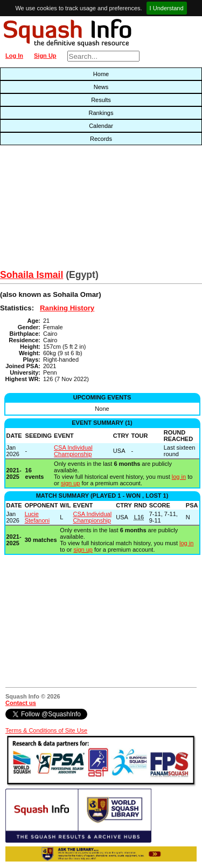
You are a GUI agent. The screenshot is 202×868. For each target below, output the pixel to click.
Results (101, 100)
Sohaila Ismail (32, 275)
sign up (70, 483)
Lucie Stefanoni (37, 517)
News (101, 87)
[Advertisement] (65, 210)
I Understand (167, 8)
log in (179, 477)
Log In (14, 56)
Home (101, 74)
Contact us (21, 703)
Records (101, 139)
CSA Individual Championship (73, 451)
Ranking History (67, 308)
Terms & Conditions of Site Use (46, 730)
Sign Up (45, 56)
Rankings (101, 113)
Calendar (101, 126)
